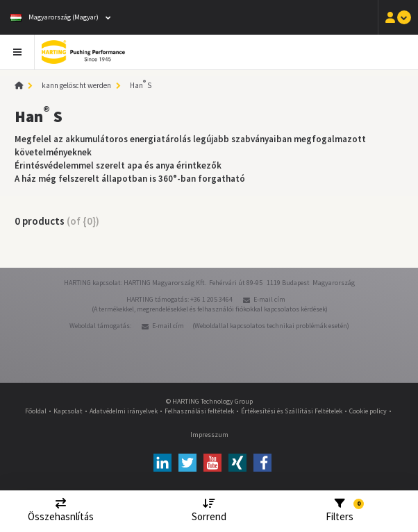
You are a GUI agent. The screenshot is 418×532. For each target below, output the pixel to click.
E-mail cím (269, 299)
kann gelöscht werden (76, 85)
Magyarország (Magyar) (55, 17)
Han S (141, 85)
